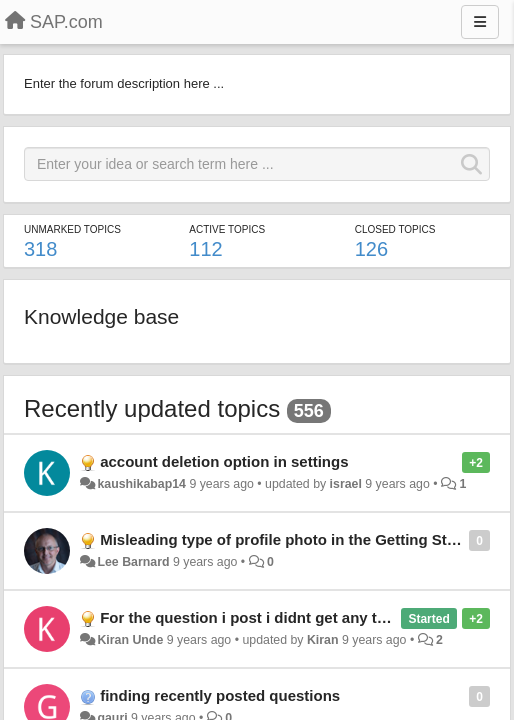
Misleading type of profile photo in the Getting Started (291, 539)
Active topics (227, 229)
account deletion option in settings (224, 461)
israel (346, 484)
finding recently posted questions (220, 695)
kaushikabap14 (141, 484)
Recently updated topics (152, 408)
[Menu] (480, 22)
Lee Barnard (133, 562)
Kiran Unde (130, 640)
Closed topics (395, 229)
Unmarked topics (72, 229)
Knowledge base (101, 316)
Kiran (323, 640)
